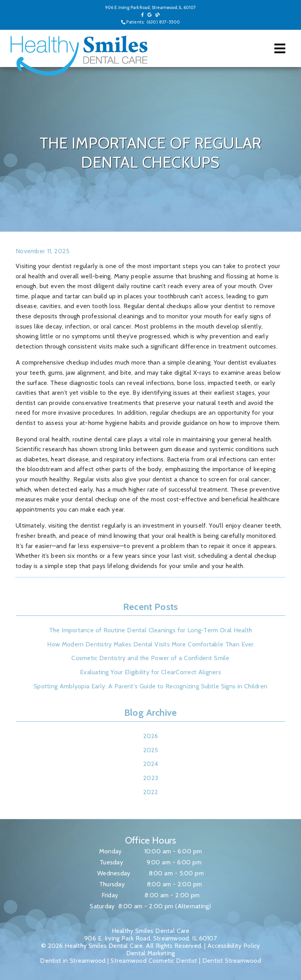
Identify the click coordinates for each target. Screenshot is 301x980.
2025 (151, 750)
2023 (150, 778)
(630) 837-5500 (163, 22)
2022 (151, 792)
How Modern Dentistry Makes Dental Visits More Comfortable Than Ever (150, 644)
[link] (142, 15)
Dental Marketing (151, 953)
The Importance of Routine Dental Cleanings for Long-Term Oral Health (151, 630)
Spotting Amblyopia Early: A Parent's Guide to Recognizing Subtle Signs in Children (150, 686)
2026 (151, 736)
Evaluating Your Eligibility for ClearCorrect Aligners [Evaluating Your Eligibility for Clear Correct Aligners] (150, 672)
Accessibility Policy (234, 946)
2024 (151, 764)
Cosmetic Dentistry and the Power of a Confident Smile (150, 658)
